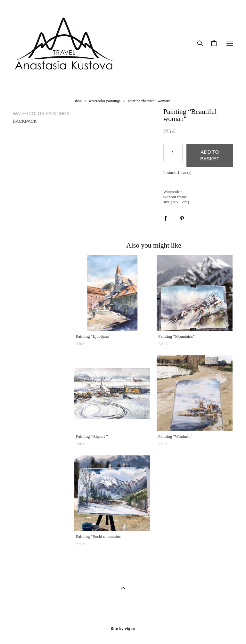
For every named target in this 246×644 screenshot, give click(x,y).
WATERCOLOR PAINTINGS (41, 114)
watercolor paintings (105, 101)
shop (78, 101)
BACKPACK (25, 121)
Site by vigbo (123, 629)
